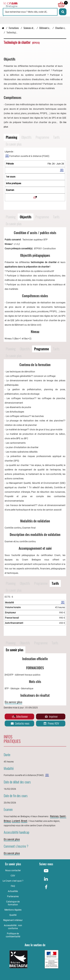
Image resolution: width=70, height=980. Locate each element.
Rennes (54, 816)
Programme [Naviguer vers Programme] (42, 137)
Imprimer (51, 717)
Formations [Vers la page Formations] (14, 28)
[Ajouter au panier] (35, 197)
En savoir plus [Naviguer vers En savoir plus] (14, 144)
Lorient (16, 821)
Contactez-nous (20, 723)
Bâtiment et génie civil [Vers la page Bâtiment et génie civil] (49, 28)
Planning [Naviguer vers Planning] (11, 137)
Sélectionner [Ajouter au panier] (20, 717)
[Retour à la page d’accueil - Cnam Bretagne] (3, 28)
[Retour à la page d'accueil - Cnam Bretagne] (19, 4)
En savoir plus (13, 702)
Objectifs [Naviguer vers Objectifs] (26, 137)
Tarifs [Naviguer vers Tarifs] (56, 137)
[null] (60, 4)
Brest (24, 821)
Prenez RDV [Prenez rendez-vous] (51, 723)
